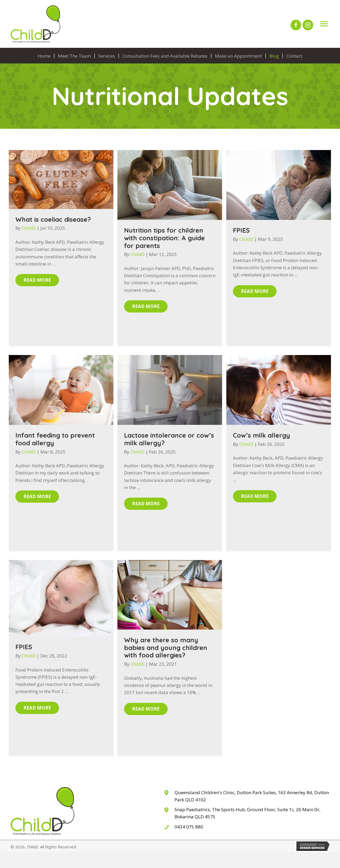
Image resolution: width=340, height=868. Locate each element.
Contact (294, 56)
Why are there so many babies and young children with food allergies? (166, 648)
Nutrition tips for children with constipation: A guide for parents (164, 238)
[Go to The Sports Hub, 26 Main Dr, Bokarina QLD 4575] (247, 813)
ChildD (29, 228)
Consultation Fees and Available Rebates (165, 56)
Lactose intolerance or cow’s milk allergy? (169, 439)
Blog (274, 56)
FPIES (241, 230)
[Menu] (324, 24)
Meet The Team (74, 56)
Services (107, 56)
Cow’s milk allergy (262, 435)
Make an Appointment (238, 56)
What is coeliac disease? (53, 219)
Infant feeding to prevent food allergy (55, 439)
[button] (296, 25)
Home (44, 56)
